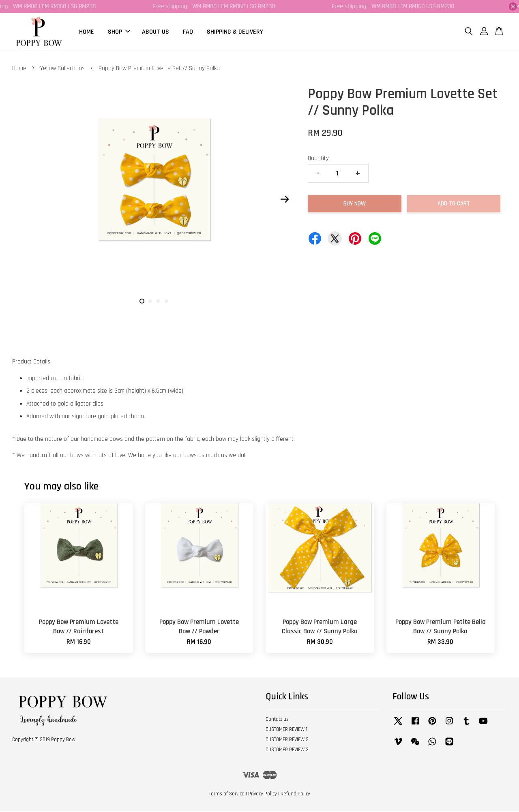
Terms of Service (227, 795)
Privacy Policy (263, 795)
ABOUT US (155, 32)
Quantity (318, 159)
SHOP (119, 32)
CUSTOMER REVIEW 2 (287, 741)
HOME (87, 32)
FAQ (188, 32)
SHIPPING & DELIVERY (235, 32)
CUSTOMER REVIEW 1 (286, 731)
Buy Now (355, 205)
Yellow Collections (62, 69)
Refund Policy (295, 795)
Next (285, 200)
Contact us (277, 720)
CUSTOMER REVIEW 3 (287, 751)
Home (19, 69)
